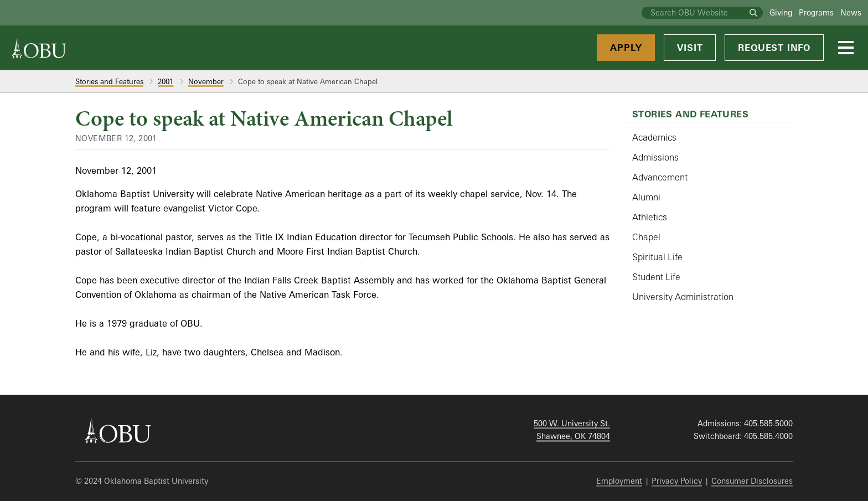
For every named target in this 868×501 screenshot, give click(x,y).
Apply (626, 48)
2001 (166, 81)
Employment (619, 481)
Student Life (656, 277)
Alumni (646, 197)
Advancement (660, 177)
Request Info (774, 48)
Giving (781, 12)
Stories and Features (109, 81)
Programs (816, 12)
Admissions (655, 157)
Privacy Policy (677, 481)
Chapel (646, 237)
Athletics (650, 217)
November (206, 81)
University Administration (683, 297)
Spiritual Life (657, 257)
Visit (690, 48)
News (851, 12)
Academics (654, 137)
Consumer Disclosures (752, 481)
